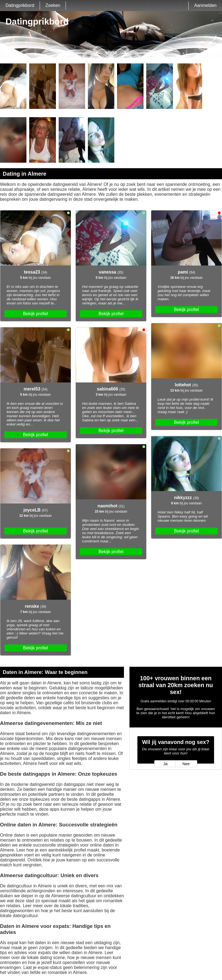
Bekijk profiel (36, 314)
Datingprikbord (20, 5)
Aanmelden (205, 5)
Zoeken (53, 5)
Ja (165, 764)
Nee (186, 764)
